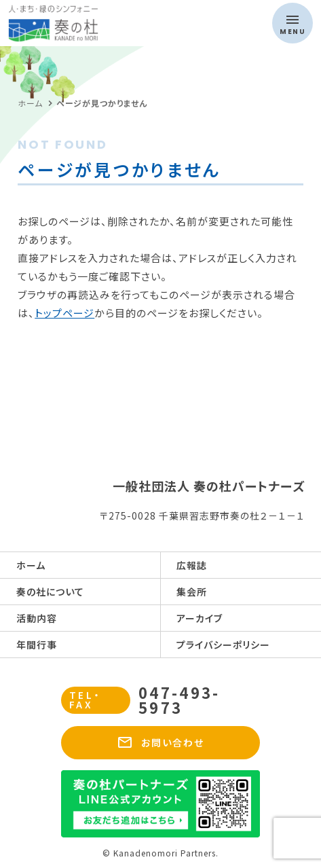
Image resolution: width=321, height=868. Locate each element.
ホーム (31, 565)
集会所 (192, 592)
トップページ (64, 313)
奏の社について (50, 592)
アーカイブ (200, 618)
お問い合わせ (161, 743)
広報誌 (192, 565)
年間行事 (37, 645)
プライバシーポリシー (223, 645)
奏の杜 (72, 23)
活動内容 (37, 618)
